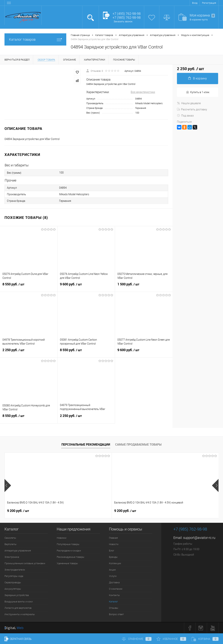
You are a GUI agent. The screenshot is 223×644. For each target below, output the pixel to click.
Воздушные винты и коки (19, 602)
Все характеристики (143, 92)
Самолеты (10, 538)
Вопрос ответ (116, 614)
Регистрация (209, 3)
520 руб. (159, 511)
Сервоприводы (13, 582)
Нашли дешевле (189, 103)
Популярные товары (68, 544)
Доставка (114, 582)
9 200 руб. (18, 511)
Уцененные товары (67, 563)
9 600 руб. (86, 286)
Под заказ (185, 116)
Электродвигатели (15, 570)
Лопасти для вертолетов (18, 608)
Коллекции (115, 563)
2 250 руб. (29, 352)
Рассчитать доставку (192, 109)
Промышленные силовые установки (25, 563)
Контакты (114, 595)
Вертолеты (10, 544)
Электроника (12, 557)
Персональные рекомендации (86, 444)
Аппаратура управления (18, 551)
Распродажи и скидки (69, 551)
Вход (195, 3)
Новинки (62, 538)
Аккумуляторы (13, 589)
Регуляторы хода (14, 576)
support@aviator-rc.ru (199, 538)
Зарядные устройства (17, 595)
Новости (114, 544)
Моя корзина (202, 15)
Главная (113, 538)
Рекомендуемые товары (70, 557)
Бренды (113, 557)
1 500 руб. (144, 286)
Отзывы (114, 608)
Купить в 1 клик (198, 92)
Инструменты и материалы (20, 614)
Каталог (113, 602)
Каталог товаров (35, 39)
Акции (112, 570)
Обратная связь (18, 639)
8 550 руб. (29, 286)
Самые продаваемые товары (138, 444)
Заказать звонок (123, 21)
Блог (111, 551)
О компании (116, 589)
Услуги (113, 576)
